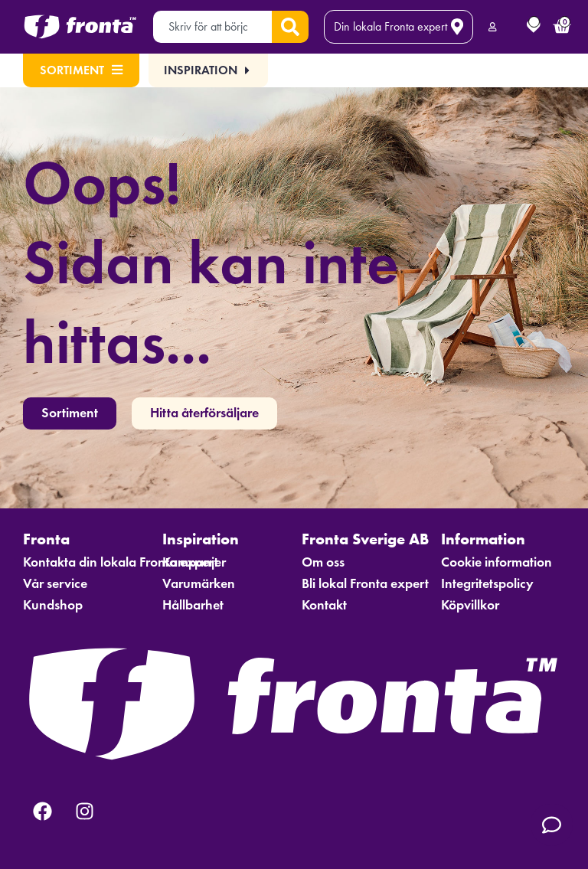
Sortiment (81, 70)
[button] (209, 70)
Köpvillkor (470, 605)
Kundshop (53, 605)
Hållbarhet (193, 605)
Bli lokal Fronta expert (364, 583)
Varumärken (199, 583)
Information (487, 539)
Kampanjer (194, 562)
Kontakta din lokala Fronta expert (85, 562)
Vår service (55, 583)
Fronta (50, 539)
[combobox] (212, 27)
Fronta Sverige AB (364, 539)
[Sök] (290, 27)
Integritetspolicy (487, 583)
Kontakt (324, 605)
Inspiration (204, 539)
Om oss (323, 562)
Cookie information (497, 562)
